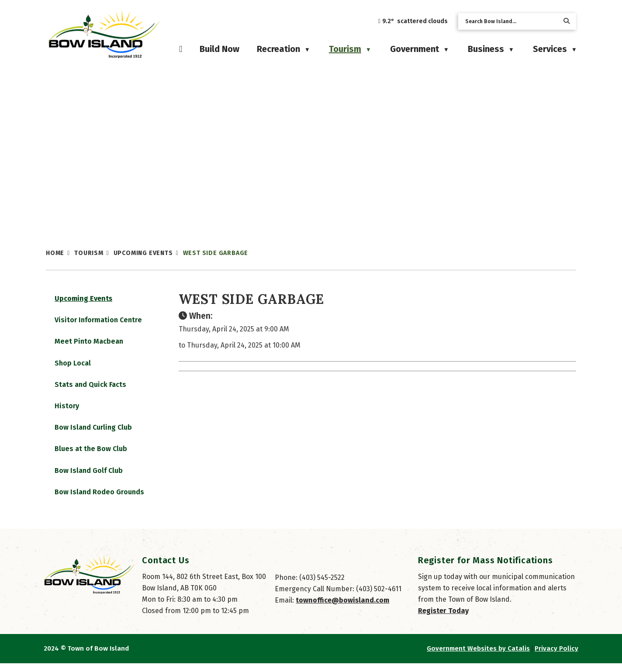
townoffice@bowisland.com (342, 609)
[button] (567, 21)
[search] (510, 21)
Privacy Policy (556, 657)
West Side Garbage (216, 253)
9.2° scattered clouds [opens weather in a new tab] (415, 21)
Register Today (443, 619)
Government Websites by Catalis (478, 657)
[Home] (181, 49)
